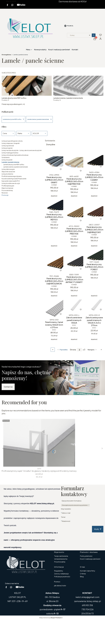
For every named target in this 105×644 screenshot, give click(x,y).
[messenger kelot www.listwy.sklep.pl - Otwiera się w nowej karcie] (12, 6)
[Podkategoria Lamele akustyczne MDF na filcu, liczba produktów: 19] (27, 89)
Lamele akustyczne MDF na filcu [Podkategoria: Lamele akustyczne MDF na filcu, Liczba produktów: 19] (13, 119)
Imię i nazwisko (66, 509)
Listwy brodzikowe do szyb (11, 183)
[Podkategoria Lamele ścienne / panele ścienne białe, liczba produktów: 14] (78, 89)
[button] (94, 35)
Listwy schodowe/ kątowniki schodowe (15, 155)
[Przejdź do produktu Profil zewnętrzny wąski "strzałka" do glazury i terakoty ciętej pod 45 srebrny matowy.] (39, 443)
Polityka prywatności (62, 577)
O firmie (83, 574)
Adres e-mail (66, 513)
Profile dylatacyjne (8, 186)
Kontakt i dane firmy (88, 571)
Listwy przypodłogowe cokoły (12, 141)
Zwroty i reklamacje (61, 574)
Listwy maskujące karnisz (10, 153)
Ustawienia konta (61, 559)
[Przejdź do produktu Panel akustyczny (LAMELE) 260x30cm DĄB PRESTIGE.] (74, 162)
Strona (73, 350)
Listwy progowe (7, 148)
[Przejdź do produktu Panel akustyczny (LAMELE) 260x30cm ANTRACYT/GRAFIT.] (74, 261)
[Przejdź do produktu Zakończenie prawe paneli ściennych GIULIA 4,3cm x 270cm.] (94, 306)
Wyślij (98, 529)
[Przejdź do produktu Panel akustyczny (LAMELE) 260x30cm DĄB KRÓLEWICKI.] (54, 262)
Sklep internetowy (50, 618)
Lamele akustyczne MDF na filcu (14, 164)
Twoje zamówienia (61, 556)
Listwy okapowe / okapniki (11, 143)
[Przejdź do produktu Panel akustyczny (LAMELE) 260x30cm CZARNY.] (94, 160)
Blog (82, 577)
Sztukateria (6, 157)
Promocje (5, 195)
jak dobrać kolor (60, 586)
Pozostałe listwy (7, 190)
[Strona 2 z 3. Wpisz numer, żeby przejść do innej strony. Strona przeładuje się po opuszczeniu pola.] (79, 350)
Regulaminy (59, 571)
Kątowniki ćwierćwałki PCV (11, 181)
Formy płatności (86, 556)
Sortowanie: (50, 141)
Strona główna (6, 55)
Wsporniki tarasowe (8, 172)
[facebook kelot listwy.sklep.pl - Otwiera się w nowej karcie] (7, 6)
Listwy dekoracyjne (8, 169)
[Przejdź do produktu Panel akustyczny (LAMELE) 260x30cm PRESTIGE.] (74, 212)
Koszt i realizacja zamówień (90, 559)
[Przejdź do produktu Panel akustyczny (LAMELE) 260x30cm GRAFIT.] (54, 161)
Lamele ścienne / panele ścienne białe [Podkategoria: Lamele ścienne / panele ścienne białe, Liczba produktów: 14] (39, 119)
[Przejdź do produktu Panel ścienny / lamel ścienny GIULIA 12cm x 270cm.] (54, 309)
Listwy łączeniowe (8, 146)
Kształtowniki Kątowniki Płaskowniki (14, 179)
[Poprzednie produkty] (62, 350)
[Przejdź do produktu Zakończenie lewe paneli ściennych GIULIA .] (74, 306)
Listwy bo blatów (7, 174)
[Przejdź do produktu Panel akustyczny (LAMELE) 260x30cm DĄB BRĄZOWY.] (94, 211)
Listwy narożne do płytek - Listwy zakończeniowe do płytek (22, 150)
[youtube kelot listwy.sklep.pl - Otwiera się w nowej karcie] (21, 6)
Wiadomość (66, 521)
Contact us (8, 387)
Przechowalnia (60, 562)
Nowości (5, 193)
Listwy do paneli (7, 160)
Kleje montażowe (7, 188)
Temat (63, 517)
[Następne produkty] (92, 350)
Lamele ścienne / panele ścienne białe (16, 167)
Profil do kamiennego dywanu (12, 176)
